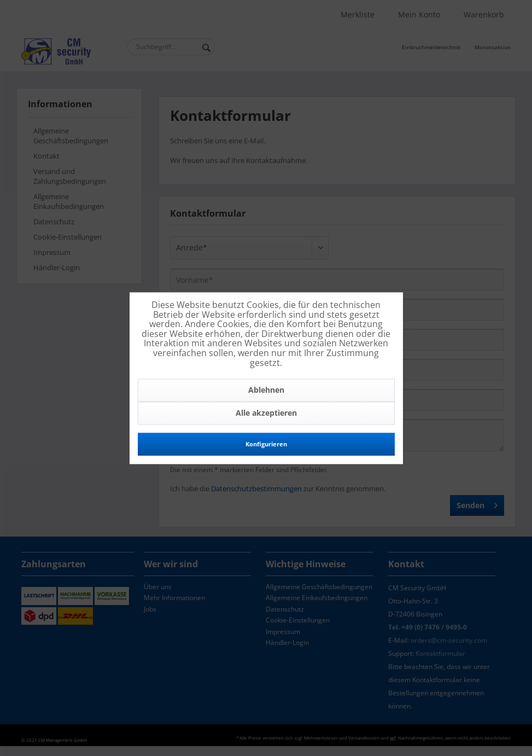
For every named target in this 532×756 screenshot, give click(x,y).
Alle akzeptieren (266, 413)
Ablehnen (266, 390)
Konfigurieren (266, 444)
